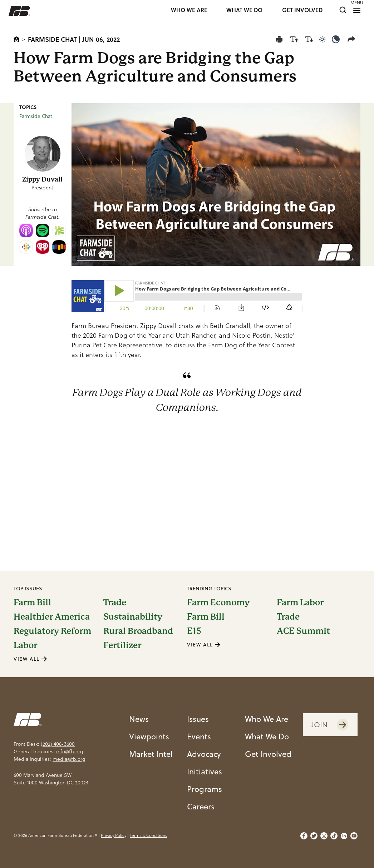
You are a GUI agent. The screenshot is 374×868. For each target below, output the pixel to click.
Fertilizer (122, 645)
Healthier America (52, 617)
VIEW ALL (30, 659)
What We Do (267, 736)
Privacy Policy (114, 835)
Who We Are (267, 719)
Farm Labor (300, 602)
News (139, 719)
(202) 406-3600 (58, 744)
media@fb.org (69, 759)
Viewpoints (149, 736)
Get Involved (268, 754)
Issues (198, 719)
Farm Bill (32, 602)
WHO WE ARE (189, 11)
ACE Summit (303, 631)
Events (199, 736)
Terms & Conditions (148, 835)
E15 (194, 631)
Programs (205, 789)
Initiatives (205, 771)
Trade (115, 602)
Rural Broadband (138, 631)
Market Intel (151, 754)
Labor (25, 645)
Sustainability (133, 617)
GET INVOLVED (302, 11)
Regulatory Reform (52, 631)
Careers (201, 806)
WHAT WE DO (244, 11)
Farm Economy (218, 602)
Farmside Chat (52, 39)
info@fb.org (70, 752)
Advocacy (204, 754)
